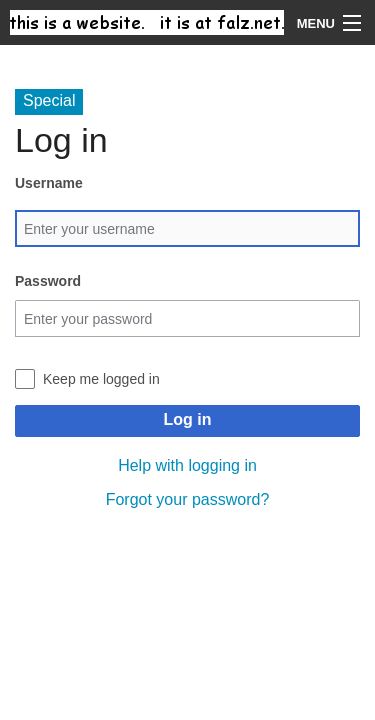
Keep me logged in (101, 379)
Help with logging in (187, 465)
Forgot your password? (188, 499)
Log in (188, 419)
